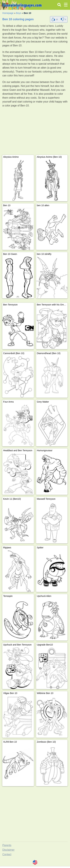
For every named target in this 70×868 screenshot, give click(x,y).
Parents (7, 845)
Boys (19, 13)
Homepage (8, 13)
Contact (7, 854)
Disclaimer (8, 850)
